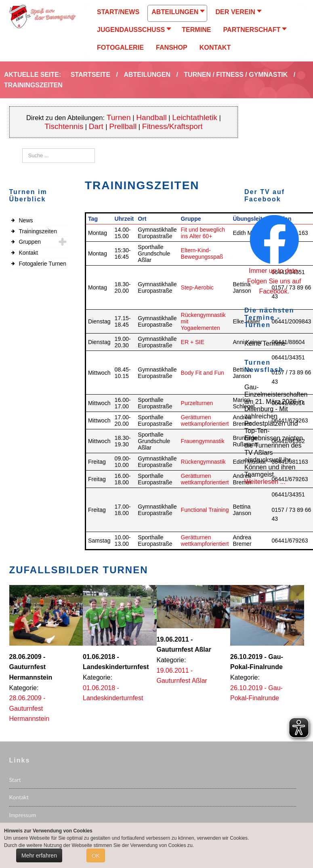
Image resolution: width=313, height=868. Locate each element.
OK (96, 855)
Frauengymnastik (203, 441)
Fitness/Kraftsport (172, 126)
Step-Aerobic (197, 287)
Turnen (119, 117)
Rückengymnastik (203, 462)
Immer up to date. (274, 271)
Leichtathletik (195, 117)
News (26, 220)
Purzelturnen (197, 403)
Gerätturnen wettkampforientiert (205, 420)
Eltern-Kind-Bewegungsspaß (202, 253)
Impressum (23, 815)
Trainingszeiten (38, 231)
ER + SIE (193, 342)
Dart (97, 126)
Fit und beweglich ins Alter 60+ (203, 233)
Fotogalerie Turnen (43, 264)
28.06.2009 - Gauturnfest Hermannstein (29, 708)
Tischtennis (64, 126)
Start (15, 780)
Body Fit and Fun (203, 373)
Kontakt (28, 253)
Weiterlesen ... (265, 482)
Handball (151, 117)
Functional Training (205, 510)
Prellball (123, 126)
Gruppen (30, 242)
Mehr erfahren (39, 855)
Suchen (22, 149)
